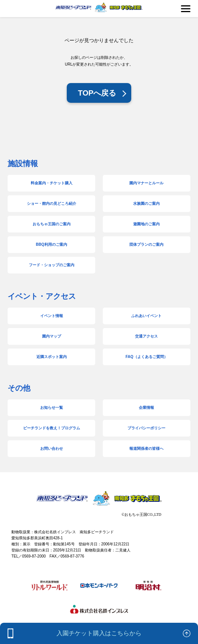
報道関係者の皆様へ (146, 448)
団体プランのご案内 (146, 244)
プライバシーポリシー (146, 428)
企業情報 (146, 408)
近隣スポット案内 (52, 357)
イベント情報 (52, 316)
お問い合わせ (52, 448)
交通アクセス (146, 336)
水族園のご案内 (146, 203)
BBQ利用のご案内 (52, 244)
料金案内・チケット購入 (52, 183)
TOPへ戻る (97, 93)
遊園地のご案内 (146, 224)
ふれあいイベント (146, 316)
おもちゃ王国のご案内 (52, 224)
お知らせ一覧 (52, 408)
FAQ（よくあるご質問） (147, 357)
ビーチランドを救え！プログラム (52, 428)
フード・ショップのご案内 (52, 265)
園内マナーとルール (146, 183)
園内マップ (52, 336)
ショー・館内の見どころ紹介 (52, 203)
